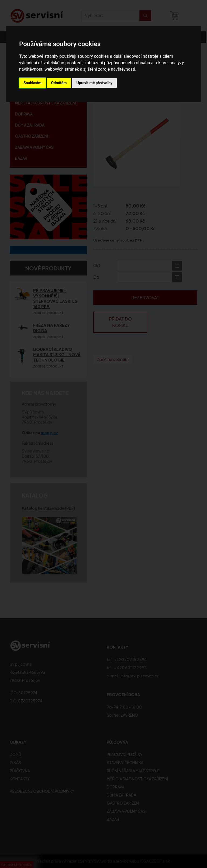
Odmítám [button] (59, 83)
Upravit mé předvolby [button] (94, 83)
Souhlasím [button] (32, 83)
